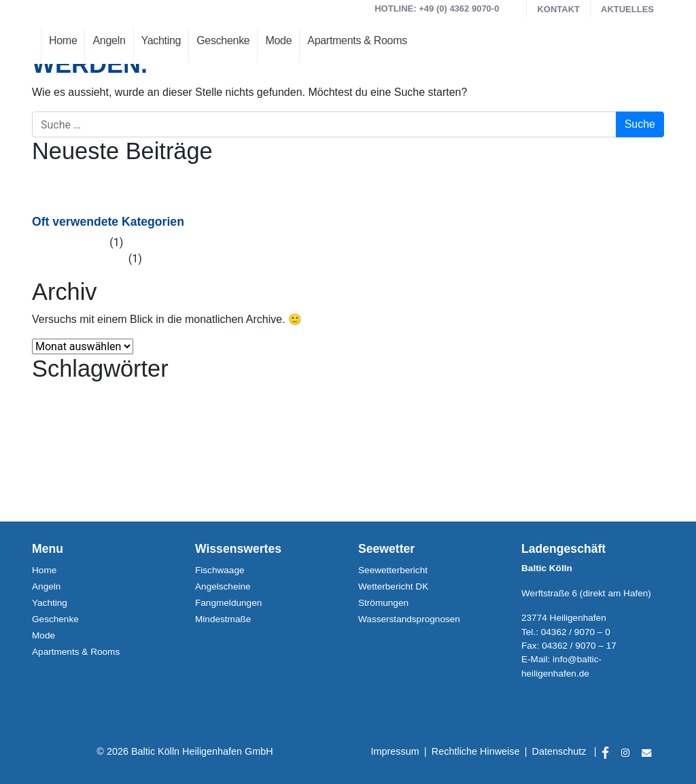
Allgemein (83, 242)
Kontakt (558, 9)
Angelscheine (223, 586)
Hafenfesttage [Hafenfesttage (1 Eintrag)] (54, 397)
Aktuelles (627, 9)
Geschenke (223, 40)
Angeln (109, 40)
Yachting (161, 40)
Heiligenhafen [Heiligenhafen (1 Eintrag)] (102, 397)
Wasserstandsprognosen (409, 619)
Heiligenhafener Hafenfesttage (133, 179)
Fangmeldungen (228, 603)
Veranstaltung (92, 259)
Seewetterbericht (393, 570)
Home (63, 40)
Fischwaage (220, 570)
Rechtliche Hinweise (476, 751)
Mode (278, 40)
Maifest (77, 195)
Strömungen (383, 603)
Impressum (395, 751)
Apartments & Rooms (357, 40)
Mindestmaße (223, 619)
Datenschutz (559, 751)
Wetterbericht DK (393, 586)
